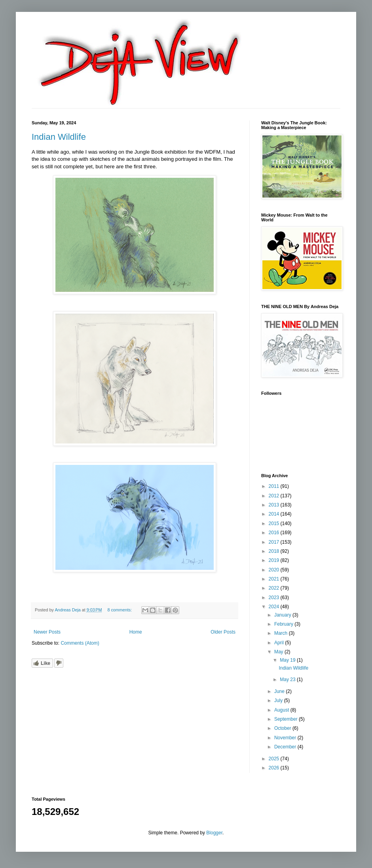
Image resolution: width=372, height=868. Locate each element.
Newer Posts (47, 632)
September (287, 719)
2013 (275, 505)
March (282, 633)
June (280, 691)
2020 (275, 570)
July (279, 700)
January (283, 615)
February (284, 624)
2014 (275, 514)
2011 (275, 486)
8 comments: (120, 610)
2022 (275, 588)
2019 (275, 560)
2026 (275, 768)
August (282, 710)
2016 (275, 533)
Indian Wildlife (59, 137)
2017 (275, 542)
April (280, 643)
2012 (275, 496)
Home (136, 632)
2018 (275, 551)
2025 (275, 759)
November (286, 738)
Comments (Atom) (80, 643)
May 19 (288, 660)
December (286, 747)
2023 (275, 598)
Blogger (214, 833)
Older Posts (223, 632)
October (283, 728)
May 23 (288, 680)
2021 (275, 579)
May (279, 652)
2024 (275, 607)
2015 (275, 523)
